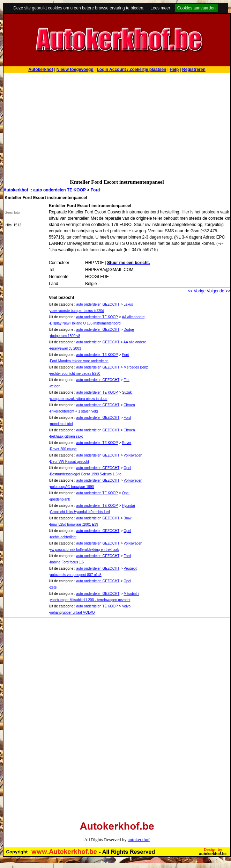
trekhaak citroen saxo (66, 436)
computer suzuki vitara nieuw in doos (79, 399)
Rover (127, 443)
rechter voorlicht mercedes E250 (75, 374)
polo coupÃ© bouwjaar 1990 (72, 487)
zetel (54, 587)
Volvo (126, 606)
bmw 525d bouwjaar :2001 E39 (74, 524)
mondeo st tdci (61, 424)
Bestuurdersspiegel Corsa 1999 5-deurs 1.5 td (86, 474)
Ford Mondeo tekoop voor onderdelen (79, 361)
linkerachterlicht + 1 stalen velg (74, 411)
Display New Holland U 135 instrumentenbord (85, 323)
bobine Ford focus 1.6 (67, 562)
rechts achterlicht (63, 537)
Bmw (127, 518)
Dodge (129, 330)
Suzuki (127, 392)
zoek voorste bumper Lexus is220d (77, 311)
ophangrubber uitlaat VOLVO (72, 612)
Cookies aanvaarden (196, 8)
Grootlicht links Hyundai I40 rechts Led (80, 512)
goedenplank (60, 499)
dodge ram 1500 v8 (65, 336)
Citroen (129, 405)
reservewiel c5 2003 (65, 348)
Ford (95, 190)
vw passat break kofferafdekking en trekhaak (84, 550)
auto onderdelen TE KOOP (59, 190)
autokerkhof (139, 840)
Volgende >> (219, 291)
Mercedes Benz (136, 367)
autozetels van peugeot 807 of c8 (76, 575)
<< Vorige (197, 291)
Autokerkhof (16, 190)
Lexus (128, 304)
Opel (127, 468)
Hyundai (129, 506)
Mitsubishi (131, 594)
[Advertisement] (117, 125)
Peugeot (130, 568)
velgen (55, 386)
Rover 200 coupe (63, 449)
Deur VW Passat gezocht (69, 462)
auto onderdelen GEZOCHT (98, 304)
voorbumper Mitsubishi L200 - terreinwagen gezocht (90, 600)
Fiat (126, 380)
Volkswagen (133, 455)
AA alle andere (133, 317)
